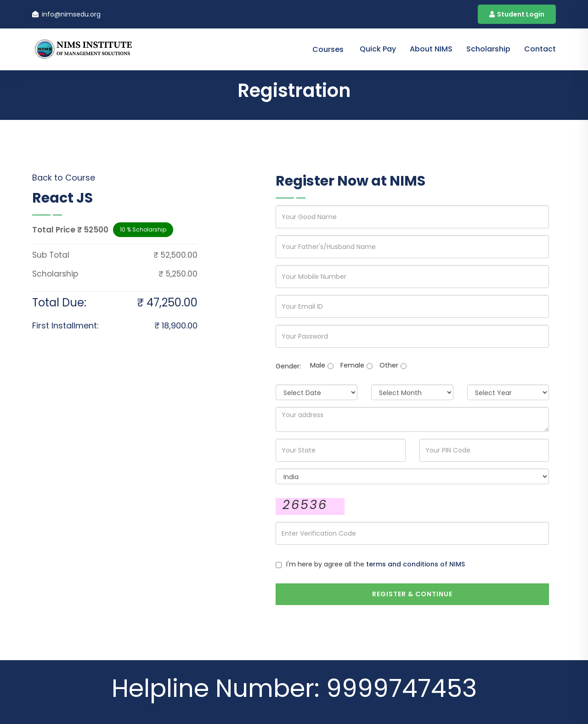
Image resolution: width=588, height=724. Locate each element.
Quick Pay (378, 49)
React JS (62, 198)
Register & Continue (412, 594)
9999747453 (401, 688)
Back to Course (64, 178)
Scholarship (488, 49)
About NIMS (431, 49)
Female (352, 365)
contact (540, 49)
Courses (328, 49)
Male (318, 365)
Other (389, 365)
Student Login (517, 14)
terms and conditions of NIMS (416, 564)
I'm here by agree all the (376, 564)
